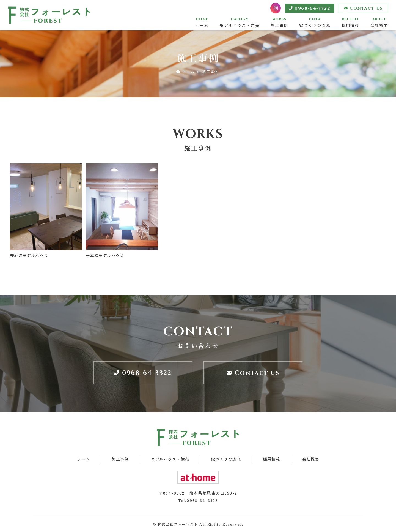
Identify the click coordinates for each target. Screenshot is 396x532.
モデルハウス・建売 (239, 22)
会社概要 (379, 22)
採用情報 (350, 22)
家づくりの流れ (315, 22)
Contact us (363, 8)
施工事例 (280, 22)
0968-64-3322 (310, 8)
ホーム (202, 22)
